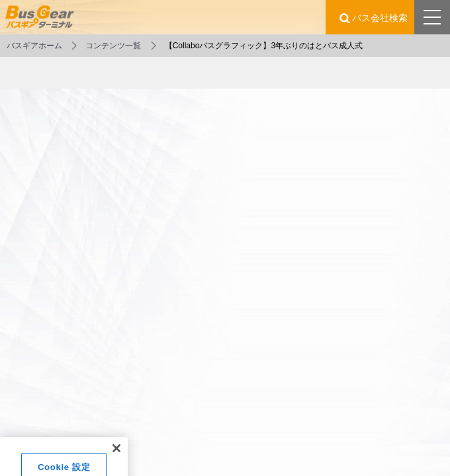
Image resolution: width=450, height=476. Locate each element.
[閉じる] (116, 454)
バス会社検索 (380, 18)
